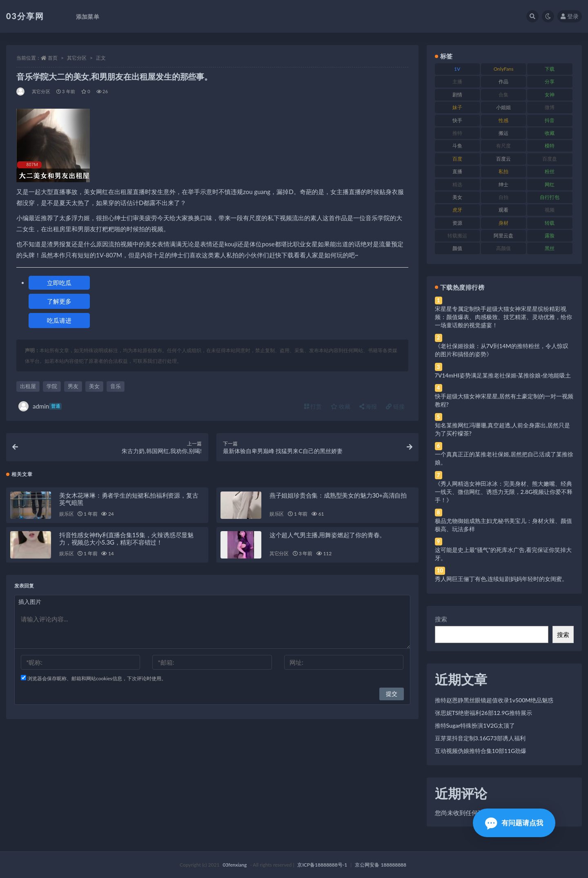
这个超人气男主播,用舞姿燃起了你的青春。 (327, 537)
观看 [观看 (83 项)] (503, 210)
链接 (395, 406)
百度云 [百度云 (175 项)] (503, 159)
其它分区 (77, 58)
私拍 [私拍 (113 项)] (503, 171)
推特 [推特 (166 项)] (457, 133)
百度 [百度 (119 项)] (457, 159)
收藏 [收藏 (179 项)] (550, 133)
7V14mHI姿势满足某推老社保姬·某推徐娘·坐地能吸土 (503, 375)
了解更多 (59, 301)
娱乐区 (66, 516)
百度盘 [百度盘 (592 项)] (550, 159)
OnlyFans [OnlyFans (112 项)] (504, 69)
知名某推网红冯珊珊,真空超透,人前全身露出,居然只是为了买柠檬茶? (503, 429)
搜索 (441, 619)
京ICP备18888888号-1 (322, 865)
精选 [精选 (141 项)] (457, 184)
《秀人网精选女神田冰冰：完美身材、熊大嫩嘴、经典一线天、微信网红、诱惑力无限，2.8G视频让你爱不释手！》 (504, 492)
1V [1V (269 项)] (457, 69)
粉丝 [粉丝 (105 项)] (550, 171)
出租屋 (28, 386)
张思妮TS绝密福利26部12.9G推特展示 (483, 713)
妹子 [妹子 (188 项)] (457, 107)
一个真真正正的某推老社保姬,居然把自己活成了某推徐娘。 (504, 458)
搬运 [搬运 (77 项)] (503, 133)
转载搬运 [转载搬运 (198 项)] (457, 236)
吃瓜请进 (59, 320)
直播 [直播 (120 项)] (457, 171)
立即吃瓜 (59, 283)
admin (40, 406)
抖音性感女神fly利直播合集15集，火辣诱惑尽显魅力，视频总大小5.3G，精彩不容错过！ (126, 541)
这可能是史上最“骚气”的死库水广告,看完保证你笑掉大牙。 (503, 554)
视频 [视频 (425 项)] (550, 210)
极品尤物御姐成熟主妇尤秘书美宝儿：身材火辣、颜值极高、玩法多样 (503, 525)
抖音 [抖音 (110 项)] (550, 120)
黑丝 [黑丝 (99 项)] (550, 248)
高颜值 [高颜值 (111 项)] (503, 248)
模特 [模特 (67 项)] (550, 146)
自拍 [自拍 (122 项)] (503, 197)
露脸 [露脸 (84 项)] (550, 236)
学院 (52, 386)
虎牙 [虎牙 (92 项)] (457, 210)
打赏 (313, 406)
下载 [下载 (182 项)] (550, 69)
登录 (570, 16)
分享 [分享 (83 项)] (550, 82)
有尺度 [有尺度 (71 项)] (503, 146)
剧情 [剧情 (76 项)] (457, 95)
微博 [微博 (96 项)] (550, 107)
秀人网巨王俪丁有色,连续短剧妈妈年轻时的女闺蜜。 (501, 579)
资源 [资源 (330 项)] (457, 223)
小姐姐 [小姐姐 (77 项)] (503, 107)
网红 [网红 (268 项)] (550, 184)
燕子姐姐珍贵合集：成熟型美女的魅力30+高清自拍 (338, 497)
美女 (94, 386)
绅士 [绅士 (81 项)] (503, 184)
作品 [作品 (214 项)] (503, 82)
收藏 (341, 406)
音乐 (116, 386)
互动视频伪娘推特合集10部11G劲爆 (481, 751)
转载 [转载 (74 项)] (550, 223)
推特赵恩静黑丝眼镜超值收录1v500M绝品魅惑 (494, 700)
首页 (53, 58)
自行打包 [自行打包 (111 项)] (550, 197)
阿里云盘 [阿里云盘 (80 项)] (503, 236)
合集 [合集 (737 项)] (503, 95)
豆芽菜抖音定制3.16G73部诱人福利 (480, 738)
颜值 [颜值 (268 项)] (457, 248)
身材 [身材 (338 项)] (503, 223)
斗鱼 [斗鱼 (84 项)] (457, 146)
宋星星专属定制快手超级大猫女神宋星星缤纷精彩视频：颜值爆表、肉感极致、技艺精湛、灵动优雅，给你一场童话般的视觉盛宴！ (503, 317)
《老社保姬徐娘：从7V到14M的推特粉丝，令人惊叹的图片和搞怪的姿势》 (502, 350)
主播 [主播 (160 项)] (457, 82)
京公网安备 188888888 (381, 865)
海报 (368, 406)
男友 (73, 386)
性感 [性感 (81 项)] (503, 120)
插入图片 (30, 604)
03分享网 (25, 16)
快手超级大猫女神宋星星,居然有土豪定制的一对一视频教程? (504, 400)
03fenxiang (235, 865)
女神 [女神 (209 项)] (550, 95)
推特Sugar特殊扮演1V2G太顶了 (475, 725)
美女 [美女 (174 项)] (457, 197)
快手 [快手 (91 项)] (457, 120)
